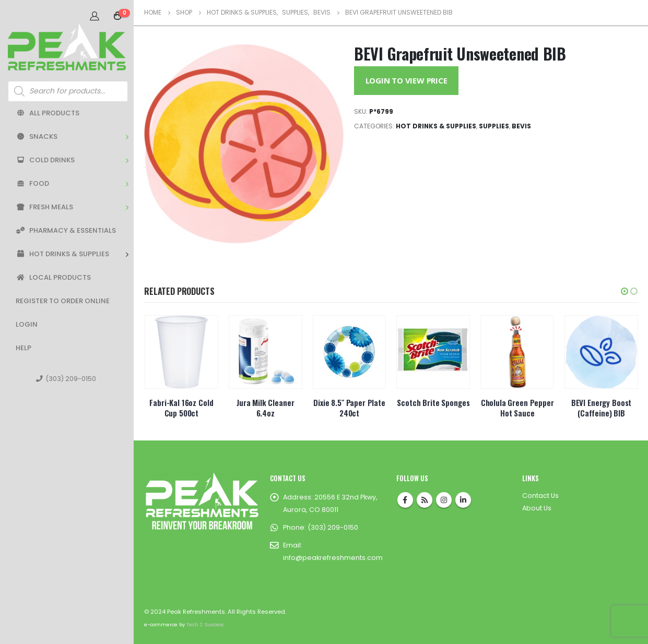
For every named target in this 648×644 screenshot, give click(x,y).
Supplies (494, 126)
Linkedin (463, 500)
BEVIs (521, 126)
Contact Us (540, 496)
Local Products (53, 277)
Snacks (37, 136)
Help (23, 348)
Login (27, 324)
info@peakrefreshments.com (333, 558)
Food (32, 183)
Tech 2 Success (205, 624)
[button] (625, 291)
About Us (537, 508)
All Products (48, 113)
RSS (425, 500)
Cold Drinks (45, 160)
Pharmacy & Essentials (66, 230)
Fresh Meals (44, 207)
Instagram (444, 500)
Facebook (405, 500)
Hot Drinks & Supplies (62, 254)
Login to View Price (407, 80)
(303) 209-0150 (66, 379)
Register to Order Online (63, 301)
